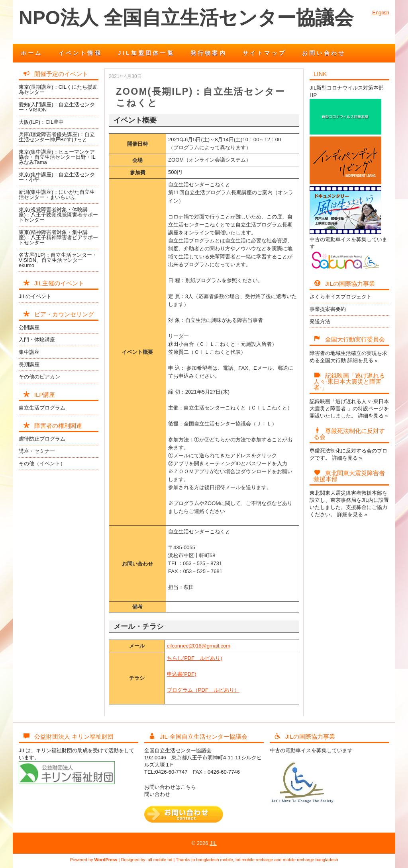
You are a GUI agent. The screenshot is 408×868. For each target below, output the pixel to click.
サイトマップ (264, 53)
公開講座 (29, 327)
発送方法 (320, 321)
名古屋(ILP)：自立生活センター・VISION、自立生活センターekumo (58, 260)
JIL (213, 843)
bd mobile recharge (254, 860)
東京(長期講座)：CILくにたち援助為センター (58, 90)
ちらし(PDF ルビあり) (195, 658)
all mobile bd (160, 860)
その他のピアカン (39, 377)
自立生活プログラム (42, 408)
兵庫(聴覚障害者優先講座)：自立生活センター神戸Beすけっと (57, 137)
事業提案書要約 (328, 309)
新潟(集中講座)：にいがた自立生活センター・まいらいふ (57, 195)
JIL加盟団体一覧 (146, 53)
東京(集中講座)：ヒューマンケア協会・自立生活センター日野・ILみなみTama (57, 157)
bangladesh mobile (215, 860)
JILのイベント (35, 296)
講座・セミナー (37, 451)
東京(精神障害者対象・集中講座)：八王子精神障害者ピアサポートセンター (58, 237)
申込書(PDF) (182, 674)
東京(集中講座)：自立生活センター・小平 (57, 177)
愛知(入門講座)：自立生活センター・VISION (57, 107)
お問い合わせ (324, 53)
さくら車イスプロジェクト (341, 297)
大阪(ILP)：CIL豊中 (41, 122)
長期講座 (29, 364)
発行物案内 (209, 53)
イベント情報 (80, 53)
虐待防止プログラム (42, 439)
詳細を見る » (363, 360)
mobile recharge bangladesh (311, 860)
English (381, 13)
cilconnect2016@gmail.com (199, 646)
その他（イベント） (42, 463)
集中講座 (29, 352)
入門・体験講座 (37, 340)
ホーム (32, 53)
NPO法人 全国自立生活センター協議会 (186, 18)
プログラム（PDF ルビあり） (203, 690)
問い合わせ (157, 794)
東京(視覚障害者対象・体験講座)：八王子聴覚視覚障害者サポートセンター (58, 215)
